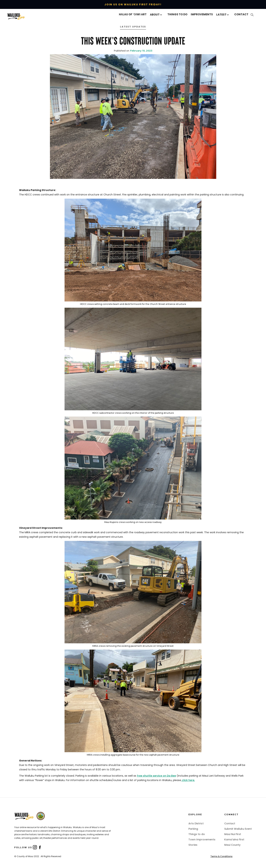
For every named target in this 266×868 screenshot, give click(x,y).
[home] (25, 16)
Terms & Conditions (221, 856)
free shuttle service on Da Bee (156, 776)
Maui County (232, 845)
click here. (188, 780)
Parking (193, 829)
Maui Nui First (233, 834)
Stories (193, 845)
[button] (157, 15)
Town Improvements (202, 839)
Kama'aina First (234, 839)
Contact (230, 823)
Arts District (196, 823)
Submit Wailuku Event (238, 829)
